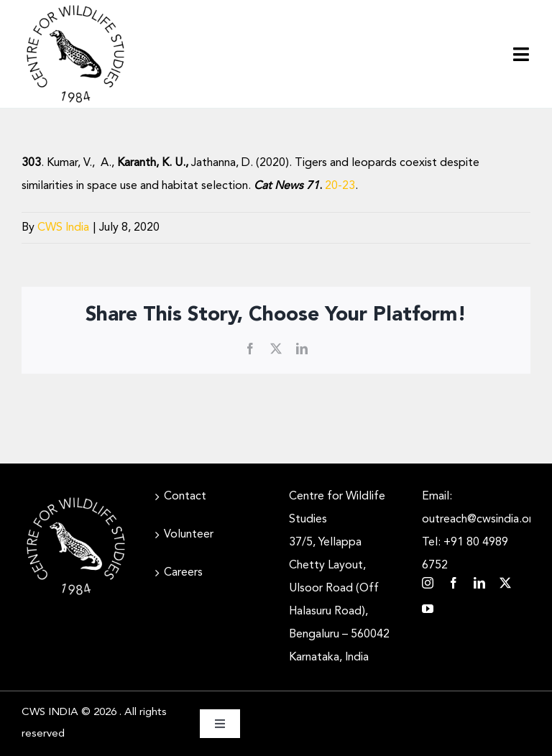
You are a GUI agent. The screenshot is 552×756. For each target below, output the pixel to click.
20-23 (340, 186)
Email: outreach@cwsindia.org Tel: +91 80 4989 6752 (476, 531)
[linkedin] (479, 583)
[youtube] (428, 609)
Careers (183, 573)
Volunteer (189, 535)
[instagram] (428, 583)
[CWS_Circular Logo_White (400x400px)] (76, 498)
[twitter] (505, 583)
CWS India (63, 228)
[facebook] (454, 583)
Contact (185, 497)
